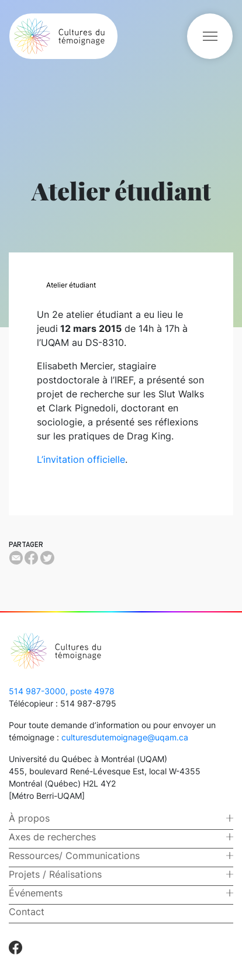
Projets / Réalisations (55, 874)
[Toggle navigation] (210, 36)
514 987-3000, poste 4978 (62, 691)
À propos (29, 818)
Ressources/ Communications (74, 856)
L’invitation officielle (81, 459)
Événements (36, 893)
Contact (27, 912)
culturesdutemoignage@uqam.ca (125, 737)
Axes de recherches (52, 837)
